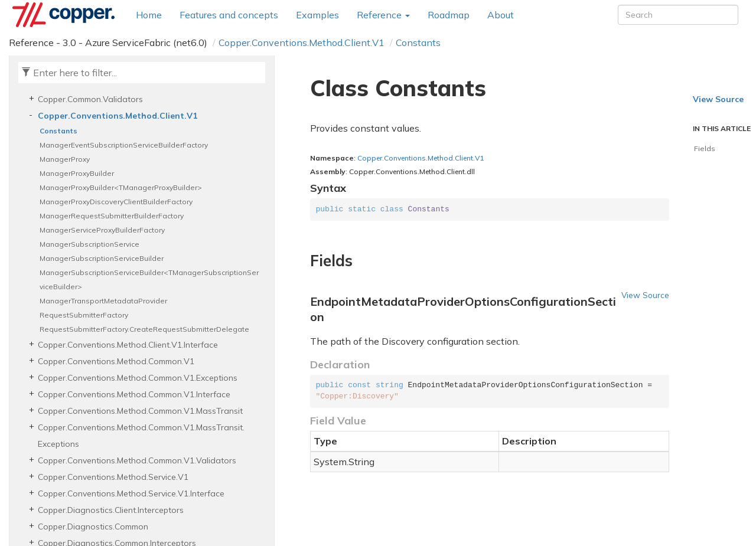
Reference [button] (383, 15)
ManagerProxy (65, 159)
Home (149, 15)
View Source (645, 295)
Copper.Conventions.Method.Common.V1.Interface (134, 394)
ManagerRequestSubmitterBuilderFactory (112, 216)
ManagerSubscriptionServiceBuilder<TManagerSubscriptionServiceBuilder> (149, 279)
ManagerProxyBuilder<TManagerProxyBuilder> (121, 187)
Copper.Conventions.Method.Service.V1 (113, 477)
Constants (418, 42)
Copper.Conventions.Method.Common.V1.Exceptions (138, 378)
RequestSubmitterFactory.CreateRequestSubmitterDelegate (144, 329)
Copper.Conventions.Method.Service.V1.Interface (131, 493)
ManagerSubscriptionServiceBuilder (102, 258)
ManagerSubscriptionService (89, 244)
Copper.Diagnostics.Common (93, 527)
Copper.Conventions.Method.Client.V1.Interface (128, 345)
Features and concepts (229, 15)
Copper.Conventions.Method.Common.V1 (116, 361)
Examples (317, 15)
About (501, 15)
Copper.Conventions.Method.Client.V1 (302, 42)
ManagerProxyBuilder (77, 173)
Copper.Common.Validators (90, 99)
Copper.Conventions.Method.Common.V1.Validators (137, 460)
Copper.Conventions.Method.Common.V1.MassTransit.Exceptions (141, 436)
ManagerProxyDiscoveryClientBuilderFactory (116, 202)
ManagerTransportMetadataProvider (103, 301)
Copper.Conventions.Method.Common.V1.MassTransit (140, 411)
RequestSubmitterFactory (84, 315)
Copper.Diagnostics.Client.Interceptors (111, 510)
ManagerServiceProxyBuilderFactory (102, 230)
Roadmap (449, 15)
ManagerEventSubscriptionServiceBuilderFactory (124, 145)
